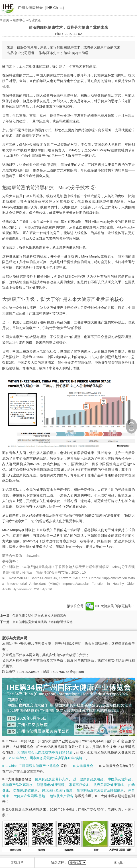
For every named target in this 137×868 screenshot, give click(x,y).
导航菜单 (17, 862)
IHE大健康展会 (82, 766)
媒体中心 (19, 20)
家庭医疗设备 (79, 785)
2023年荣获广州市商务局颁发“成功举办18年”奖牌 (46, 758)
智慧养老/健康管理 (51, 785)
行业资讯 (35, 20)
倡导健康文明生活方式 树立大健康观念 (39, 616)
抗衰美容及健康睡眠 (109, 785)
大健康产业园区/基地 (30, 796)
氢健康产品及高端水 (17, 785)
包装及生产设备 (62, 796)
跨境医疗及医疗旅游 (57, 790)
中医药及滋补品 (120, 779)
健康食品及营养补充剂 (52, 779)
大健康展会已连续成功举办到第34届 (45, 752)
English (120, 863)
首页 (6, 20)
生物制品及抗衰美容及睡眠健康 (100, 790)
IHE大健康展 (100, 606)
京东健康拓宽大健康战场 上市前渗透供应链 (43, 622)
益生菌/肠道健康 (26, 790)
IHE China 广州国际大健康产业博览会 (31, 766)
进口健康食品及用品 (88, 779)
